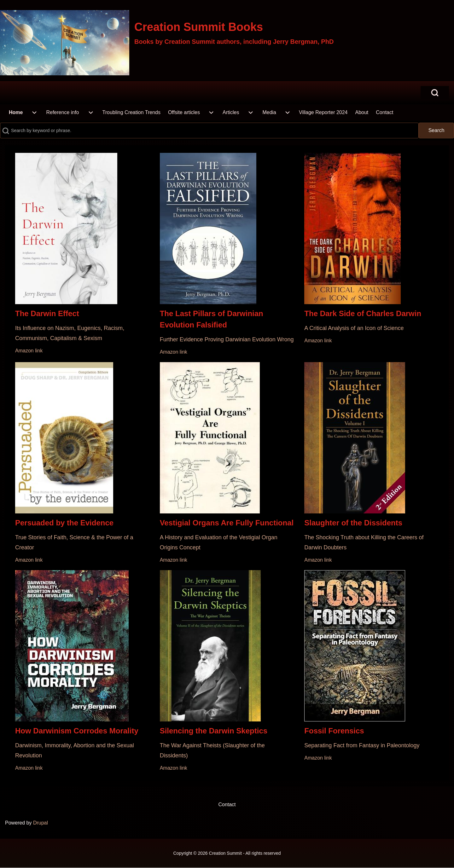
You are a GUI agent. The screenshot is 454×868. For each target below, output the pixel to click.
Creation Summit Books (199, 27)
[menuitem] (16, 113)
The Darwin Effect (47, 313)
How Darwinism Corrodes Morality (77, 731)
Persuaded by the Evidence (64, 523)
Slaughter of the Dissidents (353, 523)
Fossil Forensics (334, 731)
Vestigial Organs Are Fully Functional (227, 523)
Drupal (41, 823)
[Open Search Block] (435, 93)
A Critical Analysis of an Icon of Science (354, 328)
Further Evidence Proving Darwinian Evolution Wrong (227, 339)
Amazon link (29, 351)
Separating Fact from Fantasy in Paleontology (362, 745)
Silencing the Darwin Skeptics (214, 731)
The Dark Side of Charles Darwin (363, 313)
